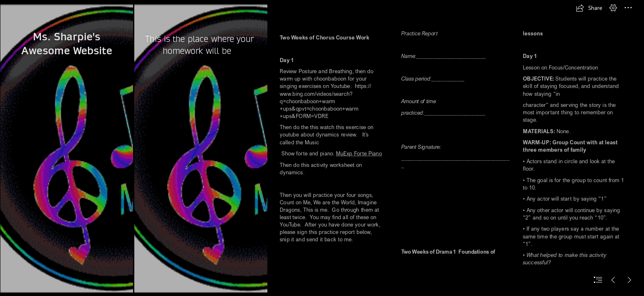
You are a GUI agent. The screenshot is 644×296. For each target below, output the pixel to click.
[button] (589, 8)
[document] (322, 148)
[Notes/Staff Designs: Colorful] (67, 148)
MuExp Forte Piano (359, 154)
